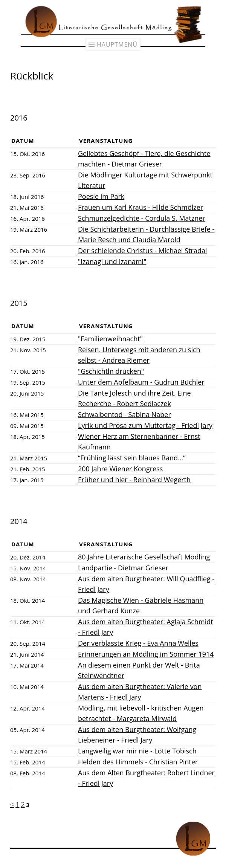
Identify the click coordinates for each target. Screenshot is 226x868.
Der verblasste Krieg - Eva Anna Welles (138, 643)
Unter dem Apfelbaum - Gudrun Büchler (141, 382)
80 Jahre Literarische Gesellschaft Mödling (144, 557)
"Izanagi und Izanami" (112, 261)
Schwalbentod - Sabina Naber (124, 414)
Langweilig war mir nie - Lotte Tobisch (137, 751)
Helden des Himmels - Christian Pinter (138, 762)
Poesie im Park (101, 196)
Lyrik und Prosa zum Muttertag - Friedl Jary (145, 425)
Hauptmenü (117, 44)
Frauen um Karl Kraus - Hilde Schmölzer (140, 207)
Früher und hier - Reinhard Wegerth (134, 480)
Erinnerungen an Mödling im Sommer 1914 (146, 654)
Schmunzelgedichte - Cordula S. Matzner (142, 218)
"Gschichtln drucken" (111, 371)
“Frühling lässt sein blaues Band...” (132, 458)
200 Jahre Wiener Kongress (120, 469)
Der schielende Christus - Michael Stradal (143, 251)
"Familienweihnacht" (110, 339)
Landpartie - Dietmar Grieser (123, 568)
